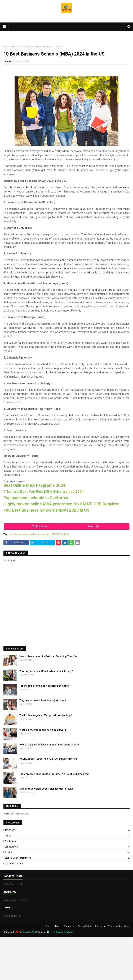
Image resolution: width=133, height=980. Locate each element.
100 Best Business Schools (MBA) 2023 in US (46, 510)
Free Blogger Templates (62, 932)
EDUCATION (57, 534)
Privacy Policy (85, 926)
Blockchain (67, 841)
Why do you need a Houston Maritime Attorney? (46, 671)
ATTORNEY (67, 830)
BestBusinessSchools (21, 534)
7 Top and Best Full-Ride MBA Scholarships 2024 (44, 492)
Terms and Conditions (119, 926)
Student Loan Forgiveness (67, 858)
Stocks (67, 852)
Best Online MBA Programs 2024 (34, 485)
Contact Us (69, 926)
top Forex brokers (67, 863)
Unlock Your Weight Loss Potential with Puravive (46, 789)
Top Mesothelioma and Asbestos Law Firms (44, 686)
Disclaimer (100, 926)
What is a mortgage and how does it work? (43, 730)
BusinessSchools (42, 534)
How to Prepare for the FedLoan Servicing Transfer (48, 656)
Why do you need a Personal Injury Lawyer (43, 700)
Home (6, 47)
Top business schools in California (36, 498)
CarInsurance (67, 847)
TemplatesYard (29, 932)
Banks (67, 836)
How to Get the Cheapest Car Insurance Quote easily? (49, 745)
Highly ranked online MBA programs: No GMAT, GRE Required (61, 504)
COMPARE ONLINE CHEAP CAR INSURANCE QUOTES (48, 759)
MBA (13, 47)
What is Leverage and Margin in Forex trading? (46, 715)
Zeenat (7, 61)
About (57, 926)
